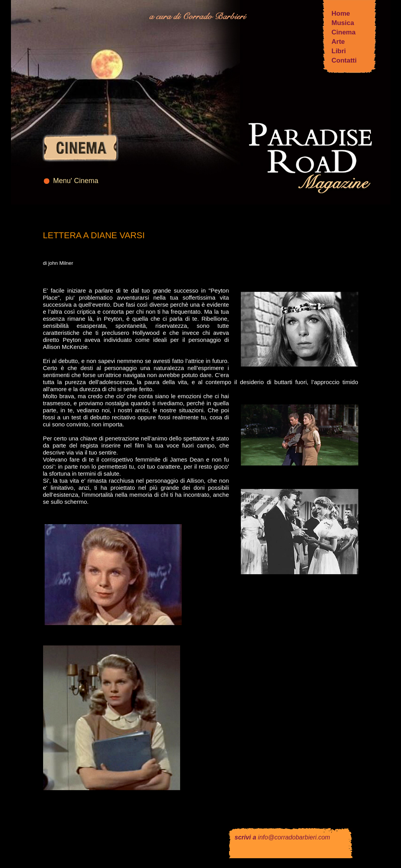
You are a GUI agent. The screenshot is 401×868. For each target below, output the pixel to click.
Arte (338, 42)
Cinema (344, 32)
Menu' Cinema (76, 181)
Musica (343, 23)
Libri (339, 51)
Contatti (344, 60)
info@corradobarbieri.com (294, 837)
